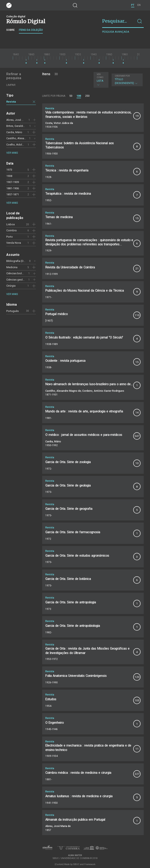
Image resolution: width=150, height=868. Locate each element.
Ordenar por (122, 76)
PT (133, 5)
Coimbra (11, 230)
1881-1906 (13, 188)
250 (87, 96)
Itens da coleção (31, 30)
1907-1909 (13, 182)
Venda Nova (14, 243)
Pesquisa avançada (116, 32)
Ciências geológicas (19, 280)
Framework (90, 864)
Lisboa (10, 224)
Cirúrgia (11, 286)
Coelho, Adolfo (16, 145)
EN (139, 5)
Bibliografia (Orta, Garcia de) (23, 261)
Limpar (11, 85)
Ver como (100, 76)
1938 (9, 176)
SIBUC (76, 864)
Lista (100, 80)
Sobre (10, 30)
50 (71, 96)
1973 (9, 170)
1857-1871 (13, 194)
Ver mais (12, 153)
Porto (10, 237)
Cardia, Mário (14, 132)
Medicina (12, 267)
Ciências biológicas (18, 273)
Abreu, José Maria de (19, 120)
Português (12, 311)
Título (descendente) (127, 80)
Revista (11, 102)
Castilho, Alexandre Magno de (24, 138)
